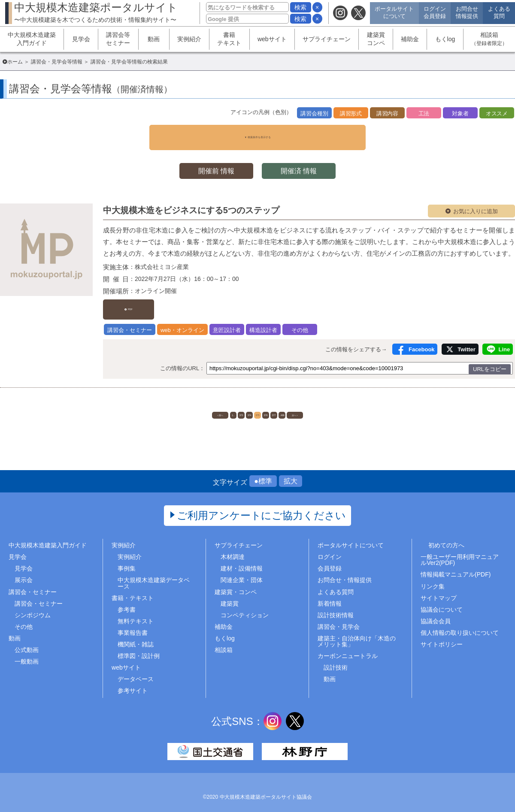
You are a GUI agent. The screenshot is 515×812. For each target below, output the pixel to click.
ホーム (15, 62)
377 (300, 401)
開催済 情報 (300, 161)
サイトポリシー (442, 636)
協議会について (442, 601)
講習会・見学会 (339, 618)
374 (236, 401)
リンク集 (433, 577)
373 (214, 401)
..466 (322, 401)
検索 (300, 7)
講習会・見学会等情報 (57, 62)
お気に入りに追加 (476, 202)
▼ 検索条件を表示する (257, 133)
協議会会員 (436, 613)
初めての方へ (446, 537)
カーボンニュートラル (348, 647)
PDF (134, 297)
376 (279, 401)
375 (257, 401)
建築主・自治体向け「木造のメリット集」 (357, 633)
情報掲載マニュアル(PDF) (456, 566)
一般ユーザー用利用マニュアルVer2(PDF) (460, 551)
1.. (193, 401)
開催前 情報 (215, 161)
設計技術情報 (336, 606)
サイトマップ (439, 589)
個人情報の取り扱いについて (460, 624)
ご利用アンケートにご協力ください (262, 507)
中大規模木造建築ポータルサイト (96, 12)
